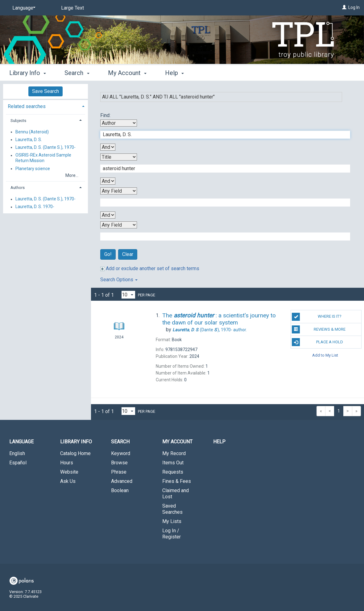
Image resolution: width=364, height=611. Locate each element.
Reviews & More (318, 329)
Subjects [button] (18, 121)
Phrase (119, 472)
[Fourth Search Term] (222, 236)
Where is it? (316, 317)
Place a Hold (317, 342)
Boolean (120, 490)
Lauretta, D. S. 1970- (35, 207)
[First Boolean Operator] (108, 147)
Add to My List (325, 355)
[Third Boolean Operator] (108, 215)
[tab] (45, 106)
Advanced (122, 481)
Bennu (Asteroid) (32, 132)
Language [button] (21, 442)
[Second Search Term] (222, 169)
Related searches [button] (27, 106)
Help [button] (174, 73)
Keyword (121, 453)
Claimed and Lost (176, 494)
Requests (173, 472)
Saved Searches (172, 509)
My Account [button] (127, 73)
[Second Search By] (119, 157)
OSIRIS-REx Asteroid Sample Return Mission (43, 158)
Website (69, 472)
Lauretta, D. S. (29, 140)
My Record (174, 453)
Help (219, 442)
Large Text (72, 8)
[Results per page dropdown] (128, 295)
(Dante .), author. (210, 330)
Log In (354, 7)
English (17, 453)
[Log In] (344, 7)
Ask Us (68, 481)
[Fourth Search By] (119, 225)
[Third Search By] (119, 191)
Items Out (173, 463)
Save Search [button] (45, 91)
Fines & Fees (177, 481)
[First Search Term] (222, 135)
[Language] (23, 8)
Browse (119, 463)
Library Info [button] (28, 73)
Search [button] (77, 73)
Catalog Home (75, 453)
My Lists (172, 521)
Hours (67, 463)
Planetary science (33, 169)
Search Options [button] (119, 280)
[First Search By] (119, 123)
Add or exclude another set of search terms (150, 268)
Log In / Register (172, 534)
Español (18, 463)
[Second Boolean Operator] (108, 181)
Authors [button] (18, 188)
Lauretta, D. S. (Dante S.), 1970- (45, 147)
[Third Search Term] (222, 203)
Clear (128, 254)
